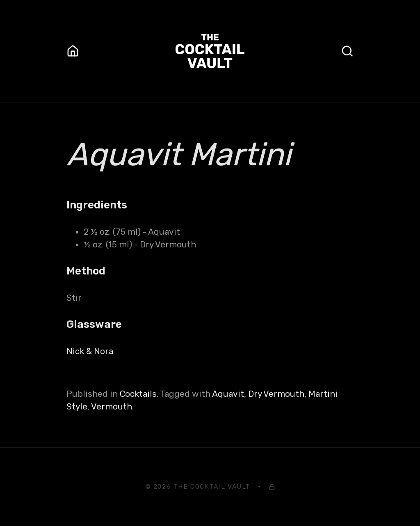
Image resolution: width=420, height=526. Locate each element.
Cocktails (138, 394)
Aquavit (228, 394)
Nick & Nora (90, 351)
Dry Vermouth (276, 394)
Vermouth (112, 407)
